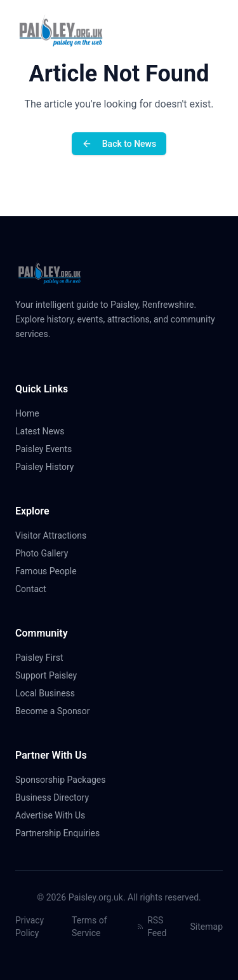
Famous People (51, 571)
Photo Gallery (47, 553)
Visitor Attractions (56, 535)
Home (32, 413)
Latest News (45, 431)
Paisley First (44, 658)
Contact (36, 589)
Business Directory (52, 797)
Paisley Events (49, 449)
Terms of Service (89, 927)
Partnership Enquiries (63, 833)
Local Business (50, 693)
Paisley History (50, 467)
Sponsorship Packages (60, 780)
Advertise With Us (50, 815)
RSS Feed (152, 927)
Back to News (119, 144)
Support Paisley (51, 675)
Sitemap (207, 927)
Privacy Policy (30, 927)
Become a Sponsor (53, 711)
